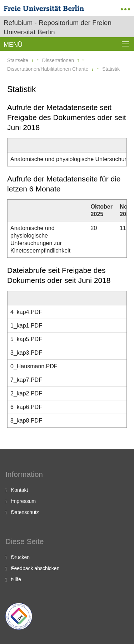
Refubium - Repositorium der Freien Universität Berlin (58, 27)
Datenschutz (25, 512)
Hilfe (16, 579)
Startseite (18, 60)
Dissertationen (58, 60)
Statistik (111, 69)
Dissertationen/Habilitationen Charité (48, 69)
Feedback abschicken (35, 568)
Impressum (23, 501)
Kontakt (19, 490)
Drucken (20, 557)
